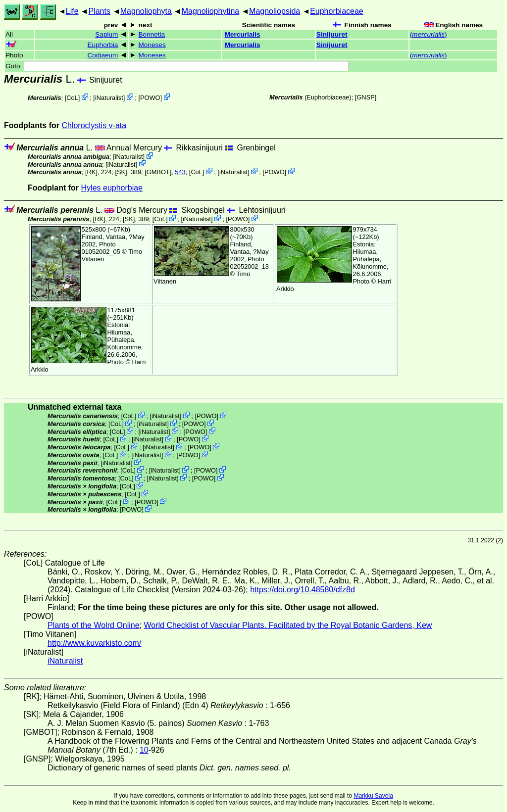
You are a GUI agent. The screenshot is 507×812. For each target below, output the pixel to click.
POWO (150, 98)
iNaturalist (109, 98)
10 (144, 750)
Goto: (177, 66)
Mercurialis (243, 34)
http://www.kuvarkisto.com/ (94, 643)
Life (72, 11)
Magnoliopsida (275, 11)
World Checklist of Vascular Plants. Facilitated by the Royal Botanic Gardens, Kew (288, 625)
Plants (99, 11)
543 (180, 172)
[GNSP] (366, 97)
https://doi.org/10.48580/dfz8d (303, 590)
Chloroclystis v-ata (94, 125)
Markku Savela (373, 796)
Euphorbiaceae (337, 11)
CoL (72, 98)
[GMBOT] (158, 172)
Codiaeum (102, 55)
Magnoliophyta (146, 11)
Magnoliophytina (211, 11)
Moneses (152, 45)
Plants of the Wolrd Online (94, 625)
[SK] (121, 172)
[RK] (91, 172)
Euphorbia (102, 45)
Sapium (106, 34)
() (429, 34)
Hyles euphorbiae (112, 188)
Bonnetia (152, 34)
